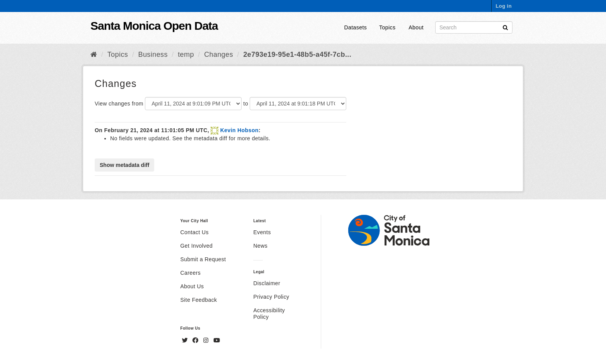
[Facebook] (196, 340)
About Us (192, 286)
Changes (219, 54)
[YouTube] (217, 340)
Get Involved (197, 246)
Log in (504, 6)
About (416, 27)
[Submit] (505, 27)
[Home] (94, 54)
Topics (387, 27)
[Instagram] (207, 340)
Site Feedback (199, 300)
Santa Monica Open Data (154, 26)
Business (153, 54)
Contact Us (195, 232)
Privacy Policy (271, 297)
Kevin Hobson (239, 130)
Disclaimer (267, 283)
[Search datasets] (474, 27)
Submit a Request (203, 259)
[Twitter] (186, 340)
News (260, 246)
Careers (191, 273)
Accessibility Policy (269, 314)
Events (262, 232)
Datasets (356, 27)
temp (186, 54)
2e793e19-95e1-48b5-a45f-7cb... (297, 54)
